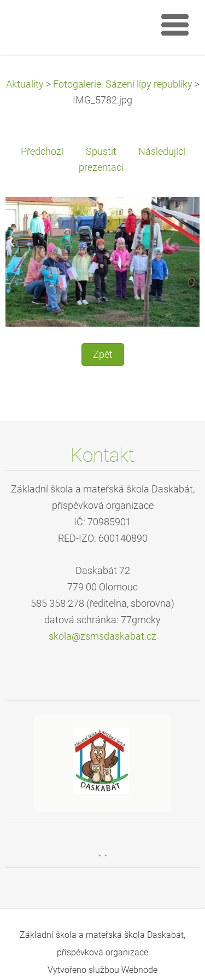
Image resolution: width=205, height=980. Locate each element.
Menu (175, 25)
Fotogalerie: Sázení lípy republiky (123, 84)
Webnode (139, 970)
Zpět (103, 355)
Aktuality (25, 84)
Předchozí (42, 152)
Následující (162, 152)
